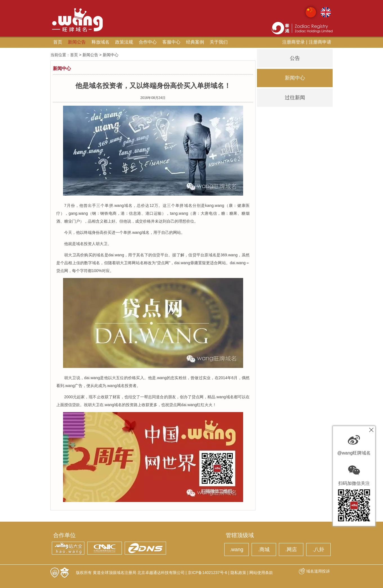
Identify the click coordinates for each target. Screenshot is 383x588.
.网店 (291, 549)
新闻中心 (295, 78)
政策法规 (124, 42)
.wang (236, 549)
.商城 (264, 549)
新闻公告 (77, 42)
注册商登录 (294, 42)
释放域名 (100, 42)
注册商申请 (320, 42)
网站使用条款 (261, 573)
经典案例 (195, 42)
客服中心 (171, 42)
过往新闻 (295, 98)
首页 (58, 42)
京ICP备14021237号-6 (207, 573)
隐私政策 (238, 573)
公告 (295, 58)
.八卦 (318, 549)
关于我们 (219, 42)
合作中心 (148, 42)
